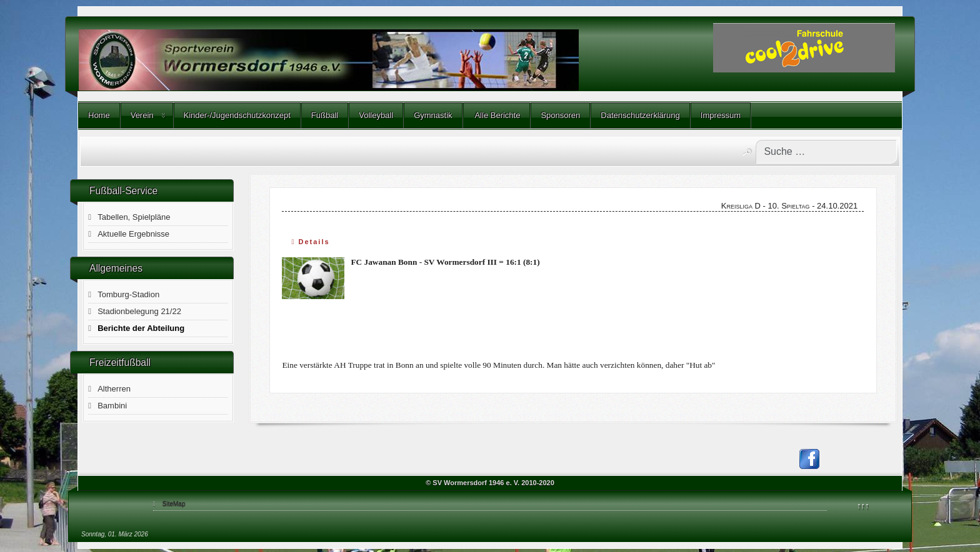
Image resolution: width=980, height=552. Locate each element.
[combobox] (826, 152)
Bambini (112, 406)
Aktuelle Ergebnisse (133, 234)
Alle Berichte (497, 115)
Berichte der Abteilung (141, 328)
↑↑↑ (863, 505)
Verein (142, 115)
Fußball (325, 115)
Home (99, 115)
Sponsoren (560, 115)
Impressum (721, 115)
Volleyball (376, 115)
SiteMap (174, 504)
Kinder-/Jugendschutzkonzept (237, 115)
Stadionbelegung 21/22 (139, 311)
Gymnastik (433, 115)
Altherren (114, 389)
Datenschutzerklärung (640, 115)
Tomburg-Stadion (128, 294)
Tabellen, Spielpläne (134, 217)
